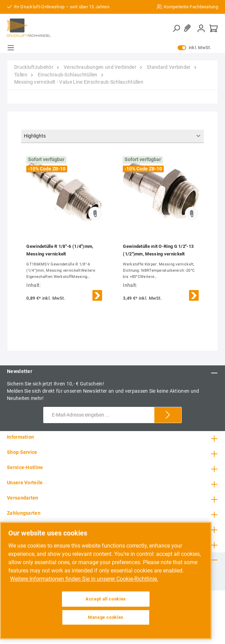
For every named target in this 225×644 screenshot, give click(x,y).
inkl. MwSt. (194, 48)
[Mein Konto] (201, 28)
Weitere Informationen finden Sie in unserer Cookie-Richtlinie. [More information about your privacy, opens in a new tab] (84, 579)
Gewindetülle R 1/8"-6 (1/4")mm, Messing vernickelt (60, 250)
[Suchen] (176, 28)
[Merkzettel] (189, 28)
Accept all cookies (106, 599)
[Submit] (168, 415)
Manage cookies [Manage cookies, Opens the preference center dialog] (106, 617)
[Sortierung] (112, 136)
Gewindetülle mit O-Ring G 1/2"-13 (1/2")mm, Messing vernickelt (158, 250)
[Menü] (11, 48)
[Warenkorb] (214, 28)
